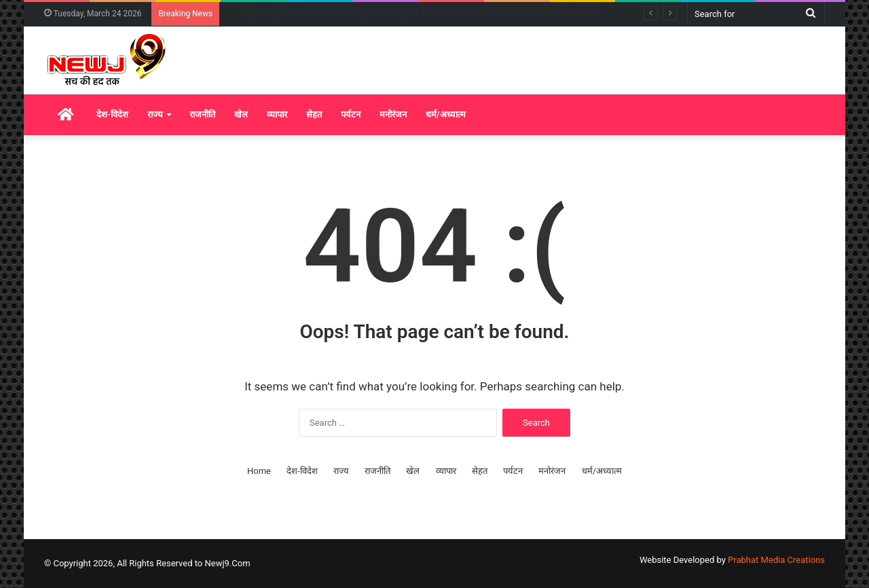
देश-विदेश (112, 114)
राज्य (155, 114)
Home (259, 471)
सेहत (314, 114)
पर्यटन (351, 114)
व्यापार (277, 114)
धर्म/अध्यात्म (446, 114)
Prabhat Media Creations (776, 560)
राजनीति (202, 114)
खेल (241, 114)
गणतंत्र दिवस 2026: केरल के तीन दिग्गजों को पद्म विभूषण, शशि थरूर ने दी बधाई (366, 14)
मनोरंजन (393, 114)
